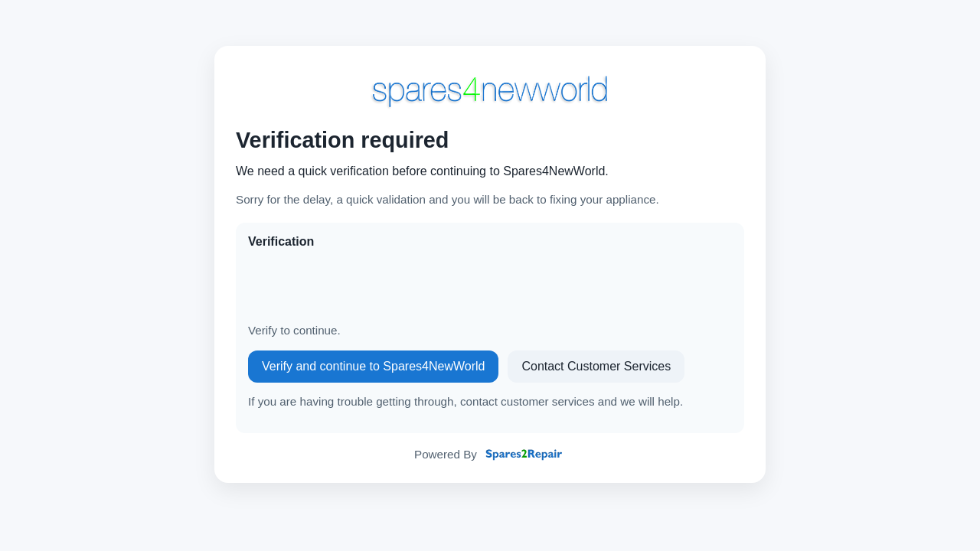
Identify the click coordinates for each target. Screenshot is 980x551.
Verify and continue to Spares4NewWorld (373, 366)
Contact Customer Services (596, 366)
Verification (281, 241)
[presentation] (364, 286)
